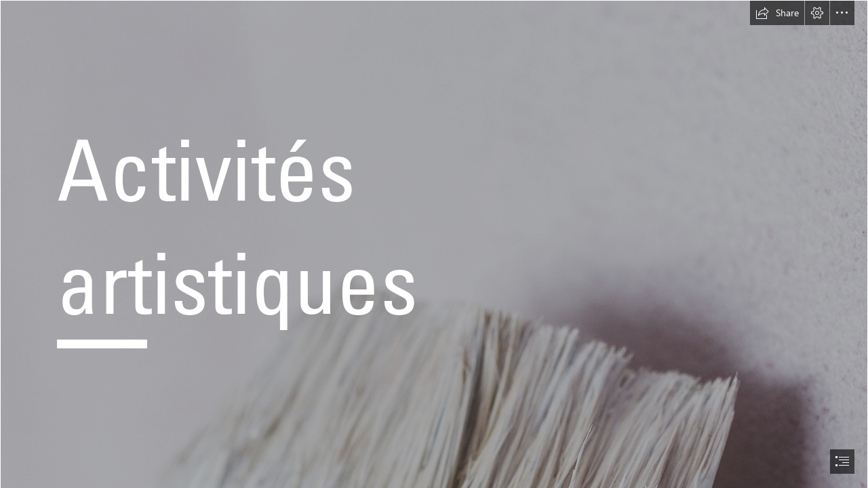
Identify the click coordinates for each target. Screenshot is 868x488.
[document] (434, 244)
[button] (777, 13)
